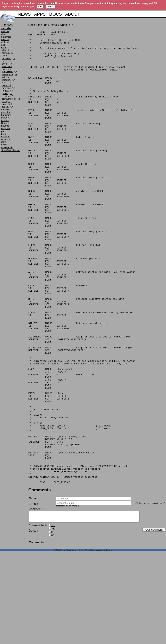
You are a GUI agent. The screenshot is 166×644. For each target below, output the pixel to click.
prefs (4, 131)
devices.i (6, 58)
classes (5, 31)
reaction (5, 137)
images (5, 118)
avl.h (4, 56)
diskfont (5, 42)
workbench (7, 147)
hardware (6, 115)
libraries (5, 123)
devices (5, 39)
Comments (40, 580)
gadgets (5, 110)
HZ (52, 628)
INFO (51, 6)
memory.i (6, 88)
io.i (3, 77)
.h (12, 53)
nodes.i (6, 91)
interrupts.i (7, 75)
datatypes (6, 37)
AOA (53, 618)
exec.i (5, 64)
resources (6, 139)
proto (4, 134)
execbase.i (7, 69)
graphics (6, 112)
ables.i (5, 50)
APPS (40, 14)
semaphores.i (9, 99)
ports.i (5, 93)
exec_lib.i (7, 66)
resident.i (7, 96)
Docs (32, 25)
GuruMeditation (10, 150)
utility (4, 145)
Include (43, 25)
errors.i (5, 61)
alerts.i (5, 53)
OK (40, 6)
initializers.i (8, 72)
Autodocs (7, 25)
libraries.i (6, 80)
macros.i (6, 85)
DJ (52, 625)
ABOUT (73, 14)
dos (3, 45)
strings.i (6, 101)
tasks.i (5, 104)
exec (54, 25)
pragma (5, 126)
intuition (5, 120)
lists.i (4, 83)
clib (3, 34)
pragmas (6, 128)
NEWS (24, 14)
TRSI (53, 622)
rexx (4, 142)
